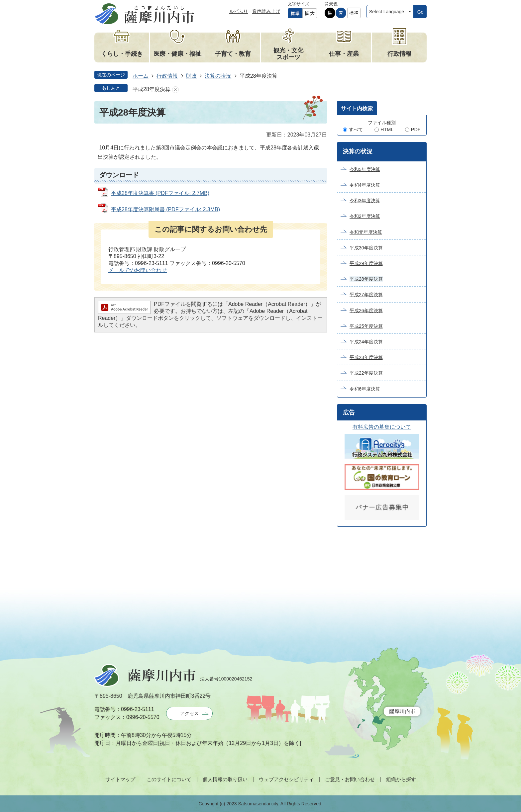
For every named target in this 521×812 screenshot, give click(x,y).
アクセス (189, 713)
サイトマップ (120, 779)
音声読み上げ (266, 11)
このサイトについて (169, 779)
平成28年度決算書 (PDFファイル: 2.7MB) (160, 193)
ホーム (141, 76)
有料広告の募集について (382, 427)
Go (420, 12)
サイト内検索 (357, 108)
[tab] (357, 108)
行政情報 (167, 76)
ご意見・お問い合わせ (350, 779)
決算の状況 (218, 76)
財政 (191, 76)
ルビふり (239, 11)
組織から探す (401, 779)
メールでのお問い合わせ (138, 270)
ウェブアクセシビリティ (286, 779)
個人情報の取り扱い (225, 779)
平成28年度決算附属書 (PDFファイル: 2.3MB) (165, 209)
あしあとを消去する (175, 90)
